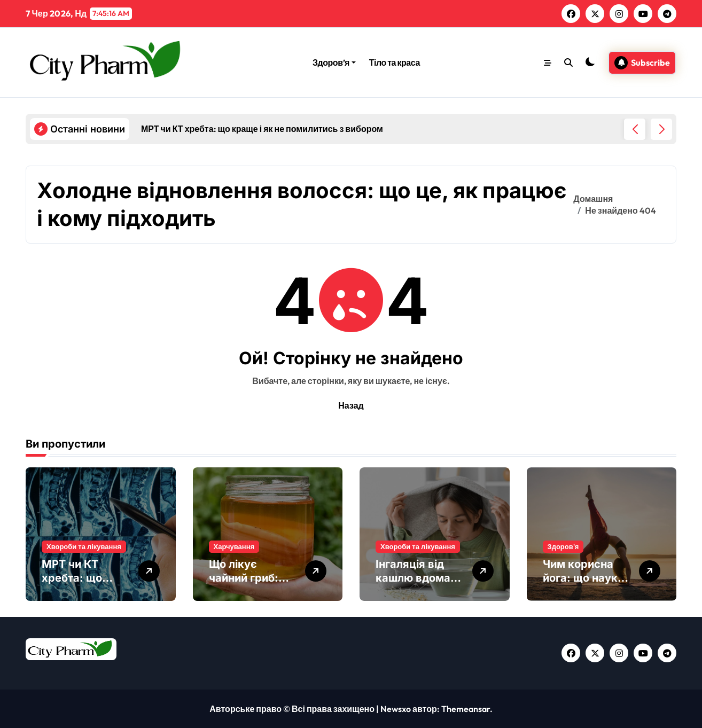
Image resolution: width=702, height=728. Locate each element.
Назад (351, 405)
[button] (661, 129)
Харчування (234, 546)
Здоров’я (334, 62)
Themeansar (466, 709)
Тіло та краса (395, 62)
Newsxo (396, 709)
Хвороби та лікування (84, 546)
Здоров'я (563, 546)
